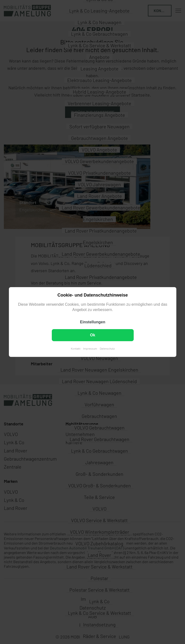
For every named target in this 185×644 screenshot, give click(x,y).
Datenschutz (107, 348)
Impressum (90, 348)
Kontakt (75, 348)
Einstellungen (93, 322)
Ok (92, 335)
